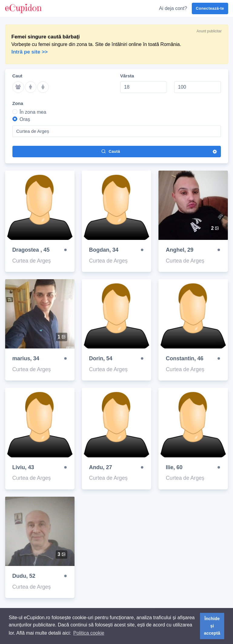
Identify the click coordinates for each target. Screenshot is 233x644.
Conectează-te (210, 8)
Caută (111, 151)
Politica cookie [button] (89, 633)
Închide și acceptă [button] (212, 626)
